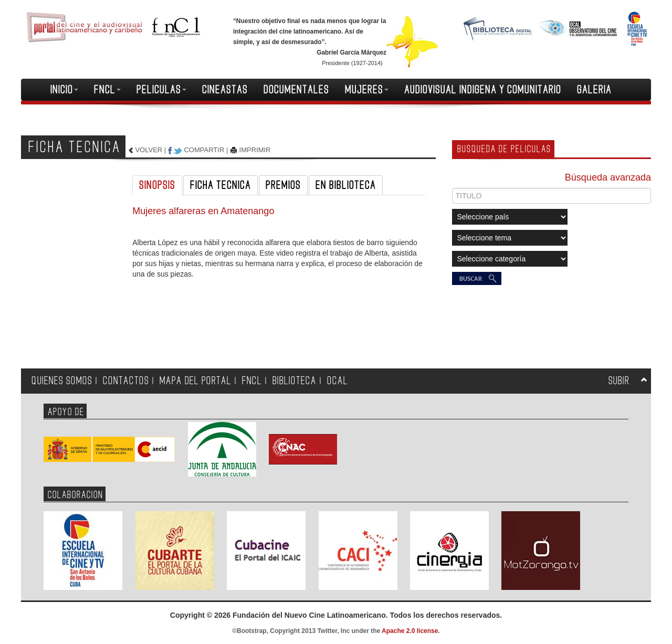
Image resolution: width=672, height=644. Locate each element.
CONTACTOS (126, 381)
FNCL (107, 90)
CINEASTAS (225, 90)
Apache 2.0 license (410, 631)
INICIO (64, 90)
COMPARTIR (204, 150)
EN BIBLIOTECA (346, 185)
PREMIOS (283, 185)
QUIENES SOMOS (62, 381)
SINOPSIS (157, 185)
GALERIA (594, 90)
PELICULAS (161, 90)
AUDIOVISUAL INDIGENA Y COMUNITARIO (483, 90)
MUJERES (367, 90)
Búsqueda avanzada (608, 177)
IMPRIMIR (255, 150)
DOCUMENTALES (296, 90)
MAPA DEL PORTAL (196, 381)
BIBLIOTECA (295, 381)
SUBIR (619, 381)
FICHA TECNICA (220, 185)
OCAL (338, 381)
